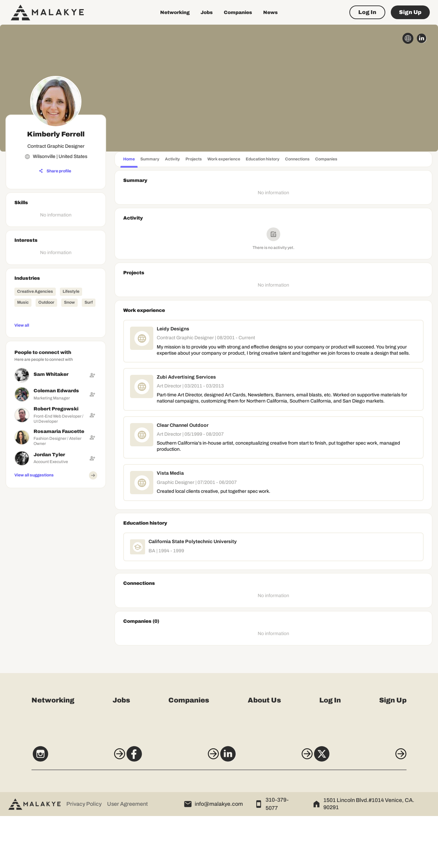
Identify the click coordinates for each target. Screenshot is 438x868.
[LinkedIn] (270, 809)
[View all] (56, 325)
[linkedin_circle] (422, 38)
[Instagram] (66, 809)
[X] (372, 809)
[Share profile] (55, 171)
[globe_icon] (408, 38)
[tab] (129, 160)
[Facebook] (168, 809)
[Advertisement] (56, 594)
